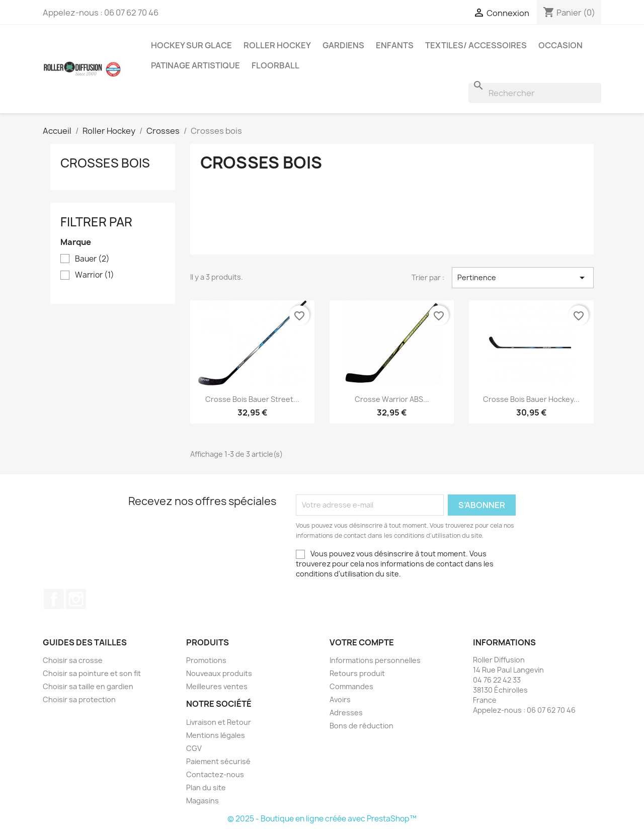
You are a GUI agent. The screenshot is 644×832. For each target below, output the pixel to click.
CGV (194, 748)
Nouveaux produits (219, 673)
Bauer (92, 259)
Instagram (76, 599)
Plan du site (206, 787)
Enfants (395, 45)
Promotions (206, 660)
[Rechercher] (535, 93)
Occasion (560, 45)
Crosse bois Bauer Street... (252, 399)
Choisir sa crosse (73, 660)
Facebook (54, 599)
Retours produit (357, 673)
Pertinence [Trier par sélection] (523, 278)
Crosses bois (105, 163)
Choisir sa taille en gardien (88, 686)
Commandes (351, 686)
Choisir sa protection (79, 699)
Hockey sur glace (191, 45)
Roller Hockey (277, 45)
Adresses (346, 713)
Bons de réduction (361, 726)
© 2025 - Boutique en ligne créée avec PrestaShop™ (322, 819)
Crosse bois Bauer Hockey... (531, 399)
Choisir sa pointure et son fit (92, 673)
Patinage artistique (195, 65)
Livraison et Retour (219, 722)
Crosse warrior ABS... (392, 399)
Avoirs (340, 699)
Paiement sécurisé (218, 761)
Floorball (275, 65)
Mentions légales (216, 735)
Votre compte (362, 642)
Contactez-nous (215, 774)
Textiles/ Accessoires (476, 45)
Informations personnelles (375, 660)
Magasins (203, 801)
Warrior (95, 275)
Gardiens (343, 45)
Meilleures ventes (217, 686)
